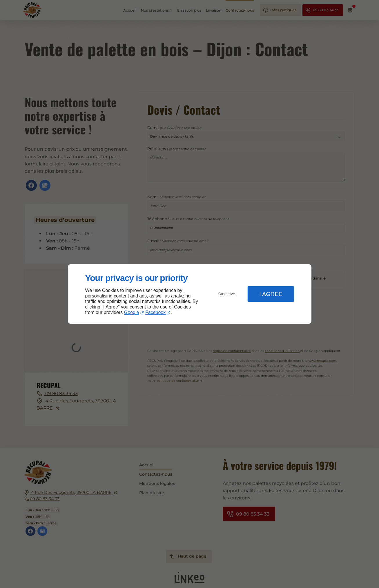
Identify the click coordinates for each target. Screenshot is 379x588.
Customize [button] (227, 294)
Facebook (155, 312)
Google (132, 312)
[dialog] (190, 294)
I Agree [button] (271, 294)
